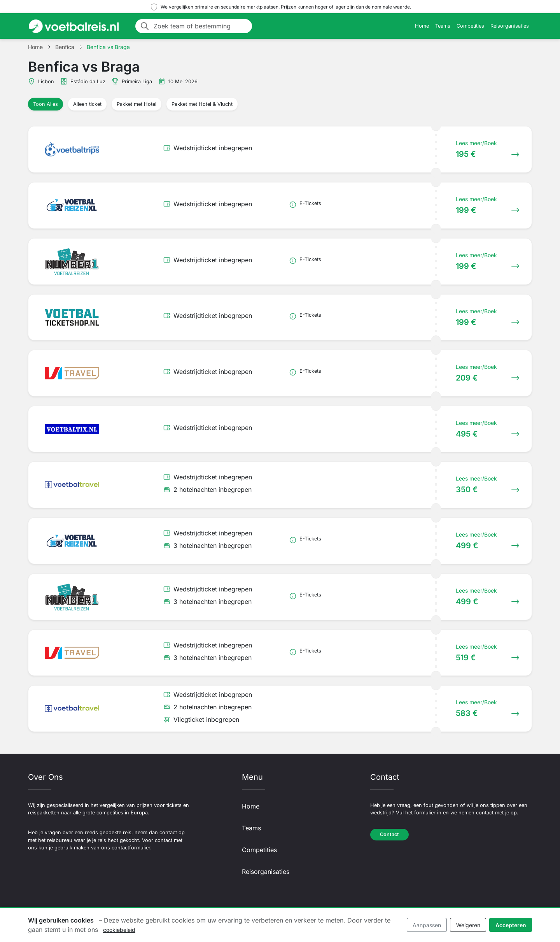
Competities (470, 26)
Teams (443, 26)
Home (422, 26)
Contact (389, 834)
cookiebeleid (119, 930)
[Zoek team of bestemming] (200, 26)
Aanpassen (427, 925)
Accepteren (511, 925)
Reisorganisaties (510, 26)
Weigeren (468, 925)
